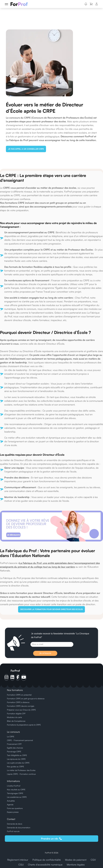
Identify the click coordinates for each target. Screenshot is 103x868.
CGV (93, 860)
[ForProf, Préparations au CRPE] (20, 4)
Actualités (11, 801)
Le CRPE (11, 737)
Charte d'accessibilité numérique (45, 865)
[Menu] (6, 4)
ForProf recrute (13, 831)
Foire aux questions (15, 808)
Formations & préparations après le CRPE (24, 725)
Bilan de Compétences (16, 721)
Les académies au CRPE (17, 797)
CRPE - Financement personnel (20, 740)
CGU (21, 865)
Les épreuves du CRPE (16, 759)
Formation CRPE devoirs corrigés (21, 706)
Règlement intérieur (18, 860)
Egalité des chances (15, 748)
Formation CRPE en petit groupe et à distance (26, 699)
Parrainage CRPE (14, 752)
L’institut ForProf (14, 786)
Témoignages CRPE (15, 793)
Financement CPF (14, 744)
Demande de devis (15, 824)
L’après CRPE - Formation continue (21, 774)
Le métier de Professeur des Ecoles (21, 770)
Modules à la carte (14, 717)
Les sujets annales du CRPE (18, 763)
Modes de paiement (76, 860)
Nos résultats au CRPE (16, 790)
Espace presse (13, 812)
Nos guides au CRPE (15, 766)
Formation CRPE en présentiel (19, 695)
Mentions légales (76, 865)
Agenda (10, 804)
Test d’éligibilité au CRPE (17, 755)
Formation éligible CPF (16, 713)
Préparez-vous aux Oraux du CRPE (21, 710)
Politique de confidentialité (47, 860)
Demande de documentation (19, 828)
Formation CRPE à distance (18, 702)
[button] (86, 4)
